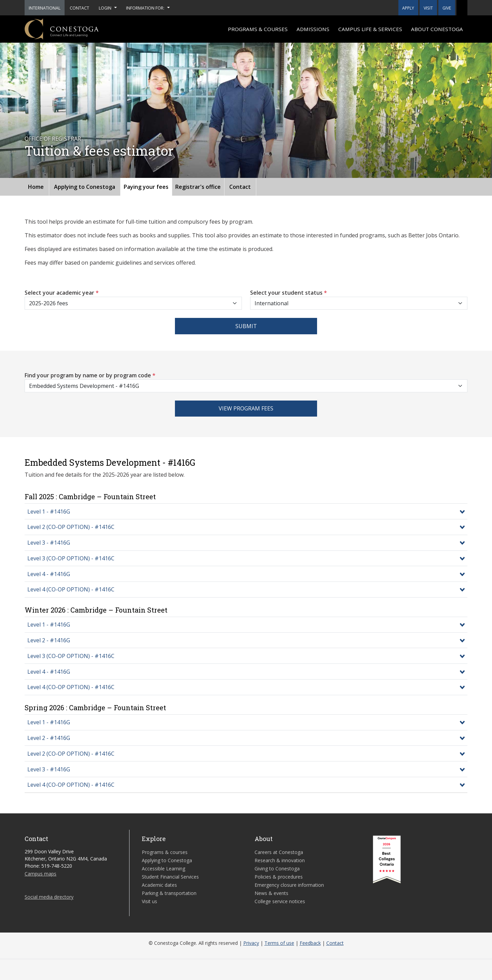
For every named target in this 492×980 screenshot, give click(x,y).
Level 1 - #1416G (49, 512)
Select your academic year (62, 293)
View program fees (246, 408)
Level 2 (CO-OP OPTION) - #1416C (71, 527)
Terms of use (279, 943)
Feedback (310, 943)
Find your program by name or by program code (90, 375)
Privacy (251, 943)
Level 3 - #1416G (49, 543)
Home (36, 187)
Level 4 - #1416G (49, 574)
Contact (240, 187)
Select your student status (289, 293)
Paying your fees (146, 187)
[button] (462, 8)
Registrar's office (198, 187)
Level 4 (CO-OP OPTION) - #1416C (71, 589)
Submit (246, 326)
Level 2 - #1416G (49, 640)
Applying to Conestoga (85, 187)
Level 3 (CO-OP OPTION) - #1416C (71, 558)
